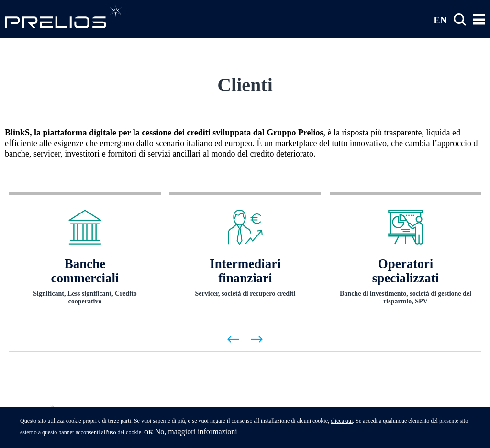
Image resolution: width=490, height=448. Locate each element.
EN (440, 20)
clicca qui (342, 424)
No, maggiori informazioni (196, 434)
